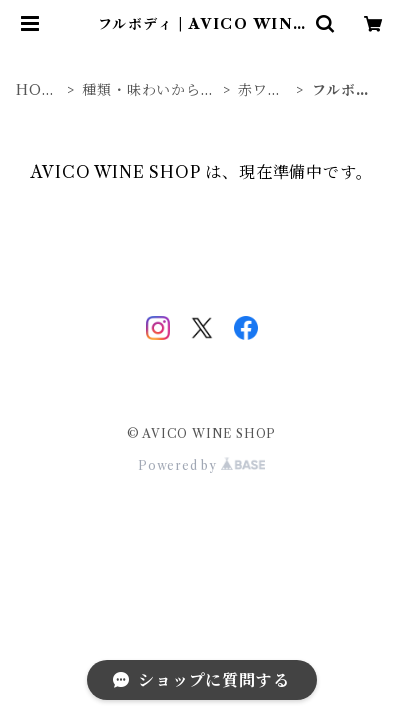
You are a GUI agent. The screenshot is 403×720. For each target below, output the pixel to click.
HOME (36, 90)
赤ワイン (260, 90)
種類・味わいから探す (148, 90)
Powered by (201, 465)
